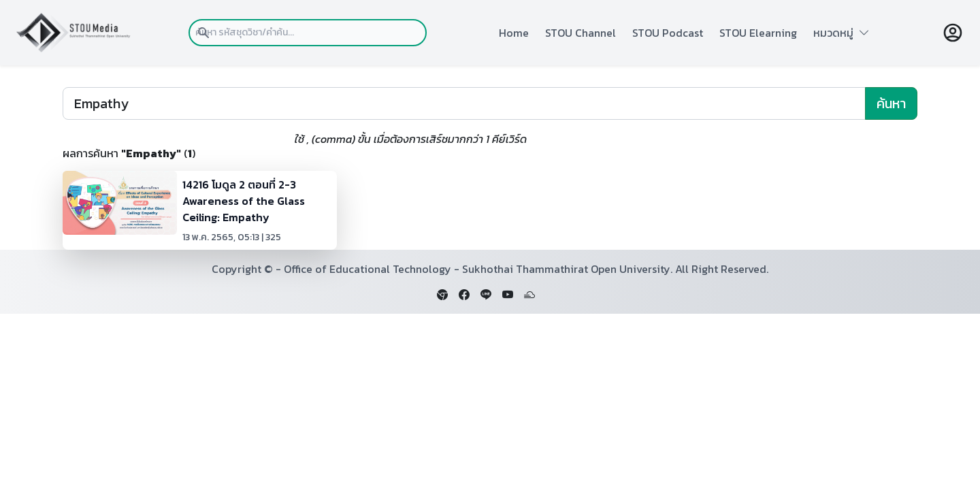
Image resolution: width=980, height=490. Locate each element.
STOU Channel (581, 33)
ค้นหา (891, 103)
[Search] (464, 103)
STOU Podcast (668, 33)
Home (514, 33)
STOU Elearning (758, 33)
